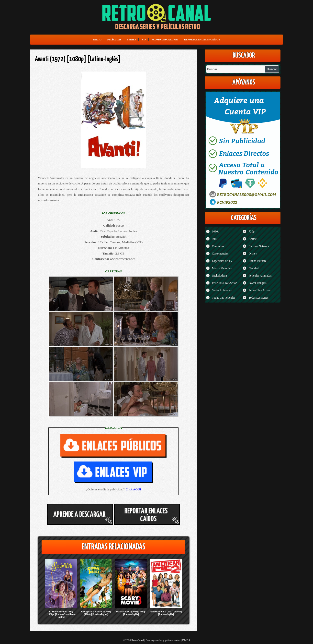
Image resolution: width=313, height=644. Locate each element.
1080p (216, 231)
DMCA (186, 640)
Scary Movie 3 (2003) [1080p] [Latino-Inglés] (131, 613)
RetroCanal (138, 640)
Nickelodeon (219, 276)
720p (252, 231)
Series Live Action (260, 290)
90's (214, 239)
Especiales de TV (222, 261)
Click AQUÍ (133, 489)
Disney (253, 254)
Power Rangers (258, 283)
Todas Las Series (259, 298)
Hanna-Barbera (258, 261)
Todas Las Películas (224, 298)
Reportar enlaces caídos (202, 40)
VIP (144, 40)
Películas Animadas (260, 276)
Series (132, 40)
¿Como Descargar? (165, 40)
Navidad (254, 268)
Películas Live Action (225, 283)
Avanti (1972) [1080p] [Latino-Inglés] (78, 59)
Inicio (97, 40)
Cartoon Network (259, 246)
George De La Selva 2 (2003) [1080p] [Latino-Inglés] (96, 613)
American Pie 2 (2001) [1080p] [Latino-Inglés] (166, 613)
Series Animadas (222, 290)
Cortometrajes (220, 254)
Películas (114, 40)
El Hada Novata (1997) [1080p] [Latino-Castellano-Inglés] (61, 614)
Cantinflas (218, 246)
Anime (253, 239)
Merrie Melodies (222, 268)
